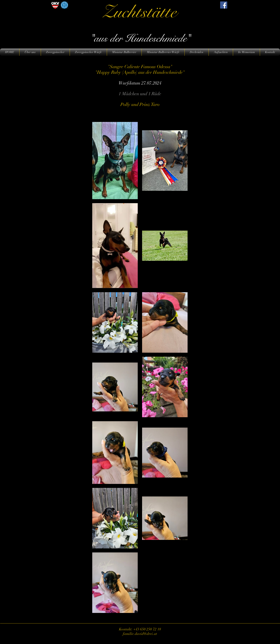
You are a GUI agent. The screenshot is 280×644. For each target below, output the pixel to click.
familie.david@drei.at (140, 634)
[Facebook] (224, 5)
